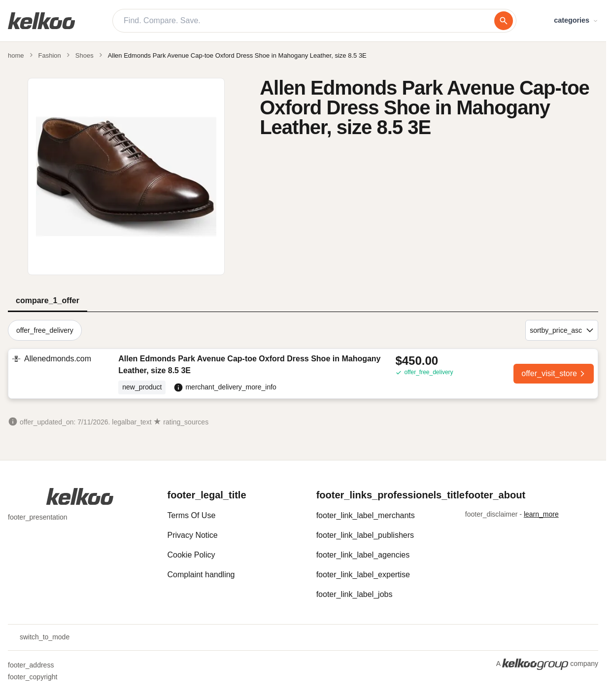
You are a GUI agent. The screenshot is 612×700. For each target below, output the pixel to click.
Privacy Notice (193, 535)
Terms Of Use (192, 515)
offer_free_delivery (45, 330)
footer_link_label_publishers (365, 535)
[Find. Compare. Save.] (309, 21)
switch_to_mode (39, 637)
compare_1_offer (48, 300)
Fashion (50, 55)
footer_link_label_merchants (366, 515)
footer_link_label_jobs (355, 594)
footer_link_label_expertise (363, 575)
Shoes (85, 55)
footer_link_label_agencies (363, 555)
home (16, 55)
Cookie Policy (191, 555)
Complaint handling (201, 575)
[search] (504, 21)
